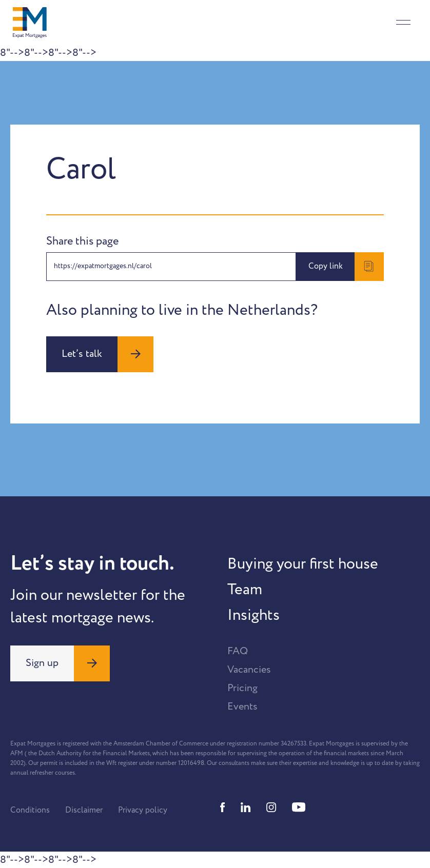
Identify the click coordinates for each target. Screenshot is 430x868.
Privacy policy (143, 810)
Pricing (242, 688)
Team (245, 590)
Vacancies (249, 670)
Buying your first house (303, 564)
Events (242, 706)
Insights (253, 615)
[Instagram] (271, 807)
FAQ (238, 651)
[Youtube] (299, 807)
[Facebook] (223, 807)
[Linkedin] (246, 807)
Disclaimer (84, 810)
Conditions (30, 810)
